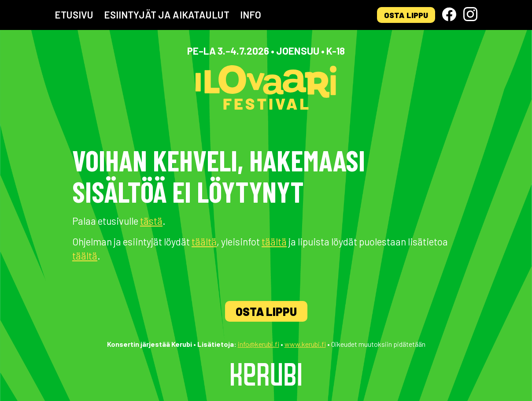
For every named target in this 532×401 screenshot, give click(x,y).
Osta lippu (406, 15)
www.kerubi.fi (305, 344)
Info (251, 15)
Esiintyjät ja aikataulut (167, 15)
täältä (204, 241)
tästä (151, 221)
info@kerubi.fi (259, 344)
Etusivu (74, 15)
